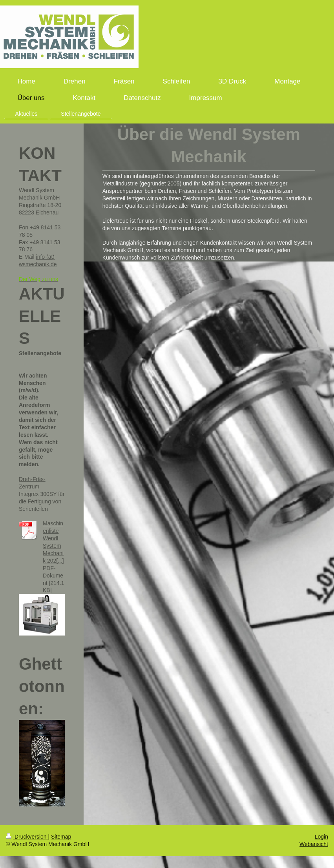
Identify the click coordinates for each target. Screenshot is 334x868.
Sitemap (61, 837)
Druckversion (27, 837)
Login (321, 837)
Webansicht (314, 844)
